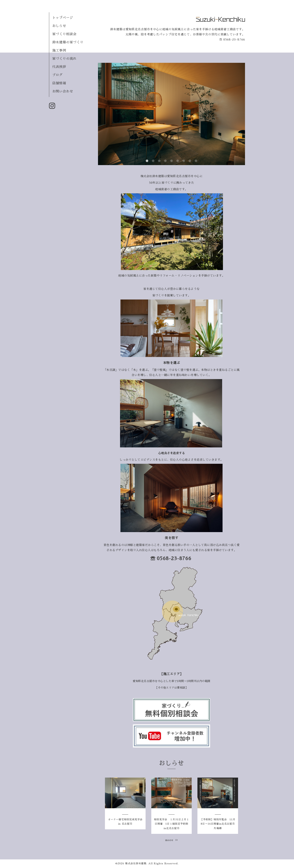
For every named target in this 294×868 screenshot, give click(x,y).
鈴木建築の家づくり (68, 42)
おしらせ (59, 26)
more (171, 840)
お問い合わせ (63, 91)
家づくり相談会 (64, 34)
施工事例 (59, 51)
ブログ (57, 75)
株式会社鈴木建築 (136, 863)
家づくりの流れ (64, 59)
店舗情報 (59, 83)
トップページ (63, 18)
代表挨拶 (59, 67)
